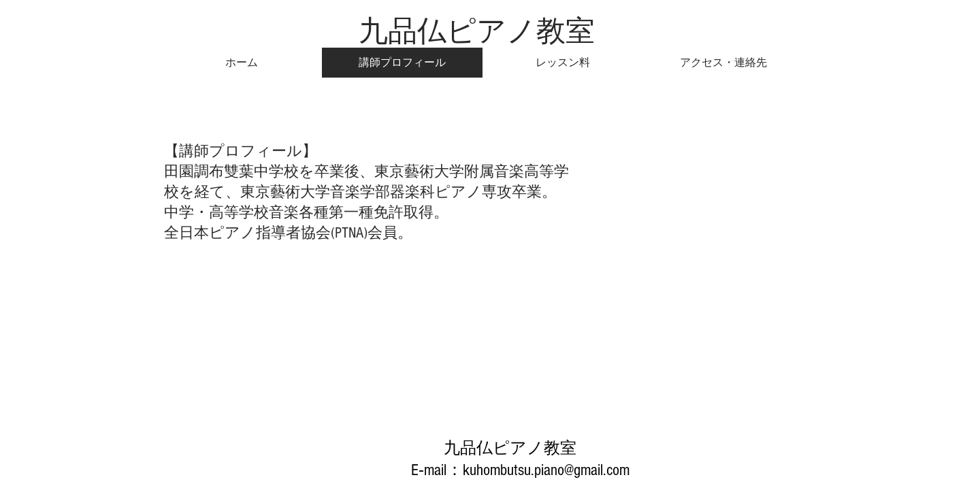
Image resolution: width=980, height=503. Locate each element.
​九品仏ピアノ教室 (477, 31)
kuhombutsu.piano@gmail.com (546, 470)
